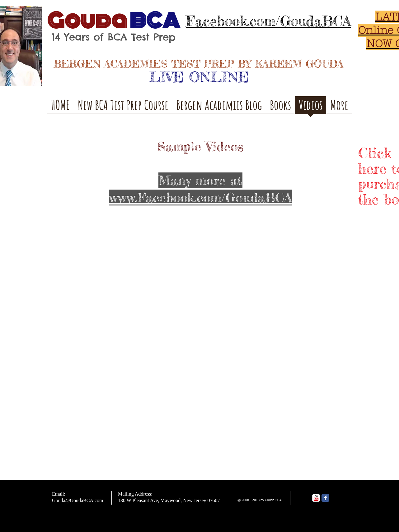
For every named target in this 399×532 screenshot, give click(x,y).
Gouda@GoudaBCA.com (78, 500)
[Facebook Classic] (325, 498)
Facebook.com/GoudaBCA (269, 21)
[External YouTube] (118, 272)
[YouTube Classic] (316, 498)
